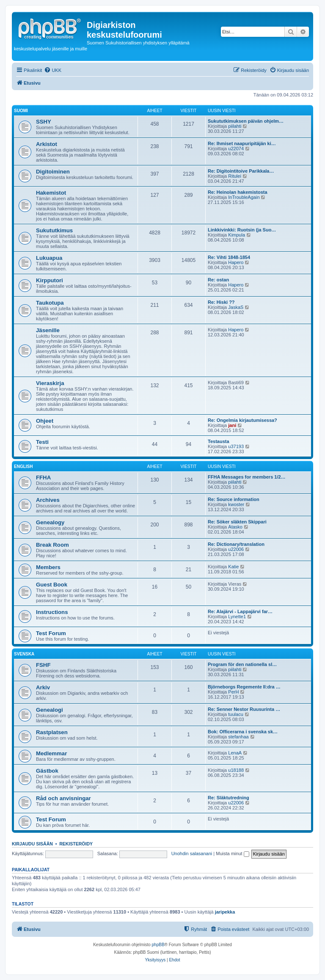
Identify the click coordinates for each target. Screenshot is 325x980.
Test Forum (51, 633)
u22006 (236, 549)
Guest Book (52, 585)
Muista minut (232, 853)
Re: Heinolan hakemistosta (238, 192)
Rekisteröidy (76, 844)
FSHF (43, 665)
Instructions (52, 612)
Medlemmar (51, 753)
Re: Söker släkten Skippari (237, 522)
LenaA (235, 753)
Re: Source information (234, 499)
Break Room (52, 545)
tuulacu (235, 714)
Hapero (236, 262)
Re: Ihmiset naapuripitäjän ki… (242, 143)
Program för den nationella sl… (242, 664)
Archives (48, 500)
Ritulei (235, 176)
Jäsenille (48, 330)
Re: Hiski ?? (221, 302)
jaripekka (225, 912)
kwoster (236, 504)
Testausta (219, 441)
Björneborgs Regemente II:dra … (244, 687)
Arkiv (43, 687)
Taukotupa (50, 303)
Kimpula (237, 235)
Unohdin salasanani (192, 853)
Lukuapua (49, 258)
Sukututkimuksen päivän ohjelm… (246, 121)
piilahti (235, 126)
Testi (42, 442)
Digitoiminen (53, 172)
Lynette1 (237, 617)
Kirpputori (50, 280)
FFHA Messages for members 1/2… (247, 477)
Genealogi (50, 710)
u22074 (236, 149)
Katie (233, 567)
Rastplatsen (52, 732)
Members (48, 567)
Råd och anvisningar (63, 798)
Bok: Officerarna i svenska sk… (243, 732)
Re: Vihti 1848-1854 (229, 257)
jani (232, 425)
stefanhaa (238, 737)
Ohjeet (45, 421)
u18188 (236, 770)
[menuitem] (53, 70)
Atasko (235, 527)
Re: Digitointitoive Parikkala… (241, 171)
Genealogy (50, 522)
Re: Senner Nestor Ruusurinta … (244, 709)
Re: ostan (218, 280)
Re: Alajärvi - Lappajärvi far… (240, 611)
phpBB (158, 945)
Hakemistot (51, 193)
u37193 (236, 446)
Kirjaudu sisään (32, 844)
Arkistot (47, 144)
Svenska (24, 654)
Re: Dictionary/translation (236, 544)
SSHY (44, 122)
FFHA (43, 478)
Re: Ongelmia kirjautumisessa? (242, 420)
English (23, 467)
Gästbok (47, 771)
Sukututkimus (54, 230)
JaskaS (236, 307)
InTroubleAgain (244, 197)
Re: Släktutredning (229, 798)
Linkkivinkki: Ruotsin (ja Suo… (242, 230)
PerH (233, 692)
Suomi (21, 111)
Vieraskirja (50, 383)
